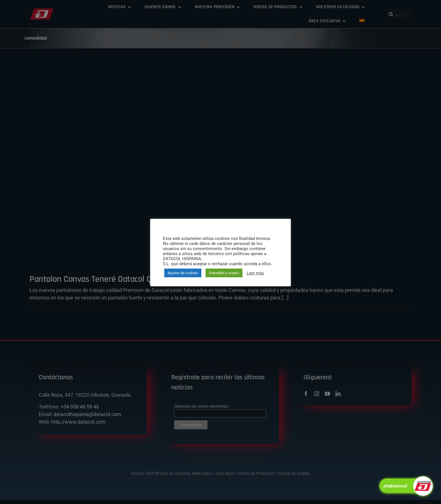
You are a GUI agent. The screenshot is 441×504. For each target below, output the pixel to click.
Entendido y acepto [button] (224, 273)
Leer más (255, 273)
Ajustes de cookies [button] (183, 273)
